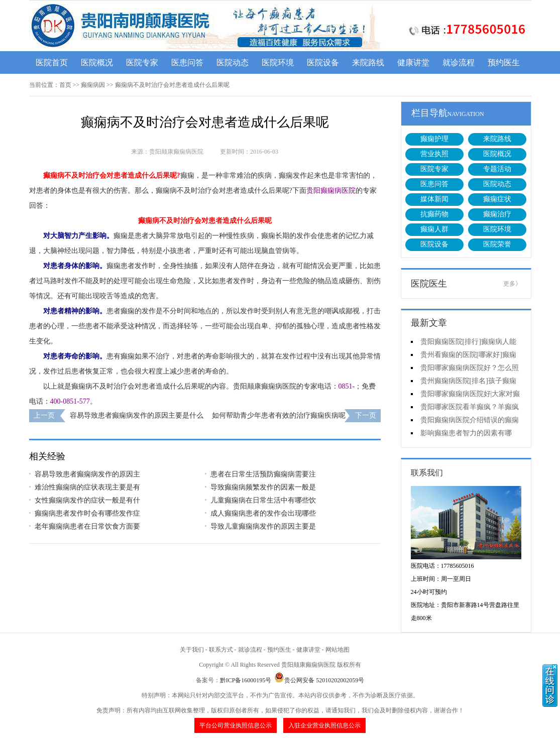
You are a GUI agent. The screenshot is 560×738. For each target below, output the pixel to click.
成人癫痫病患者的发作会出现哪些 (263, 513)
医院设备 (323, 63)
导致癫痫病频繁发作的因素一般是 (263, 487)
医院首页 (52, 63)
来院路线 (368, 63)
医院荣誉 (497, 244)
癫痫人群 (434, 229)
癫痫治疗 (497, 214)
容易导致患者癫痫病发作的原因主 (87, 474)
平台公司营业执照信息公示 (236, 725)
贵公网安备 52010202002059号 (319, 680)
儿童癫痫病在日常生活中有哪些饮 (263, 500)
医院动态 (233, 63)
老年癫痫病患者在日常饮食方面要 (87, 526)
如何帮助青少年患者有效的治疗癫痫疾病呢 (279, 415)
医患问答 (187, 63)
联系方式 (221, 650)
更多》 (512, 284)
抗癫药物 (434, 214)
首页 (65, 85)
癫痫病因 (93, 85)
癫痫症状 (497, 199)
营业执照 (434, 154)
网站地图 (338, 650)
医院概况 (97, 63)
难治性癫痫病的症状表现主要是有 (87, 487)
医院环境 (278, 63)
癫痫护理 (434, 139)
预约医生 (504, 63)
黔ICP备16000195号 (246, 680)
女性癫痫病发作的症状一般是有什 (87, 500)
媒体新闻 (434, 199)
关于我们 (192, 650)
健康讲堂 (413, 63)
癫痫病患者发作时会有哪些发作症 (87, 513)
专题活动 (497, 169)
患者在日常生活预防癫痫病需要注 (263, 474)
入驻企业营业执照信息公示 (324, 725)
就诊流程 (459, 63)
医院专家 (142, 63)
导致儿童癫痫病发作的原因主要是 (263, 526)
